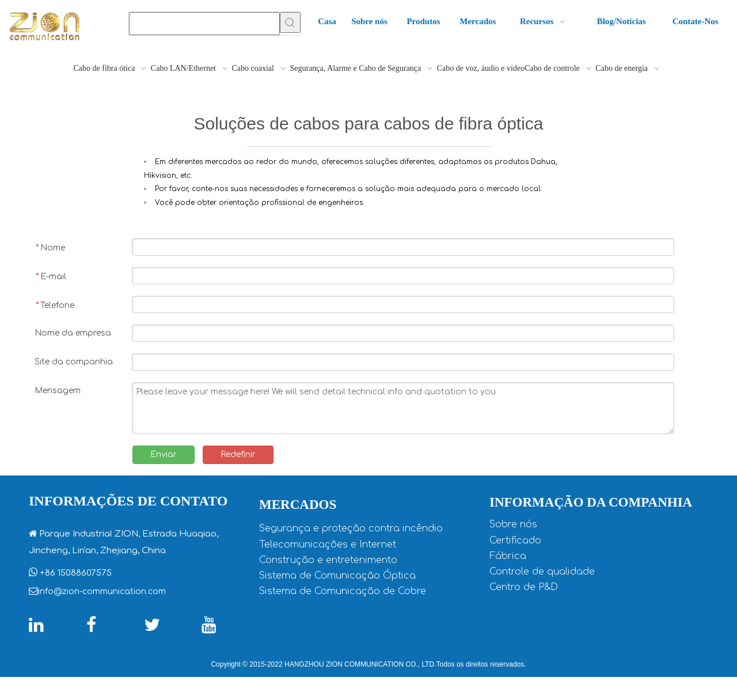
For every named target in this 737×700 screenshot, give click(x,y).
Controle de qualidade (542, 572)
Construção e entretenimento (328, 560)
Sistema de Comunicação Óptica (337, 576)
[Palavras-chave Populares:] (290, 22)
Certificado (515, 541)
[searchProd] (204, 24)
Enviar (164, 454)
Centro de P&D (524, 587)
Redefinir (238, 454)
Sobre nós (513, 524)
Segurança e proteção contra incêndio (351, 528)
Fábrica (508, 556)
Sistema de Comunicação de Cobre (343, 591)
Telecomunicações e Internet (328, 545)
